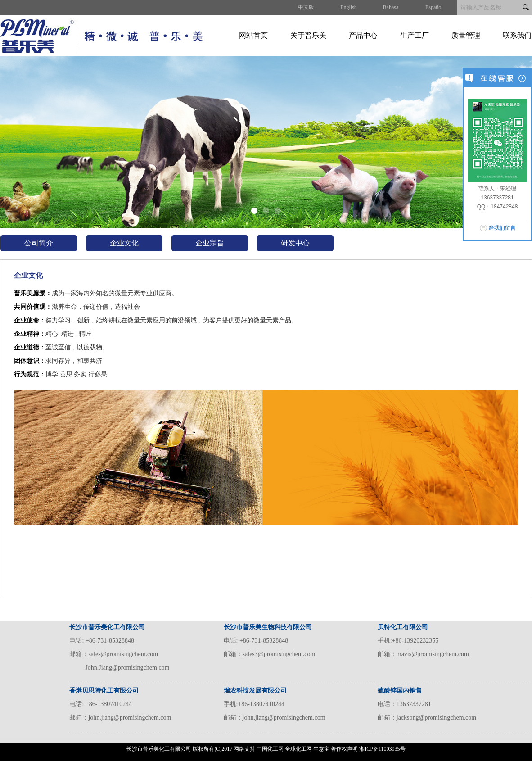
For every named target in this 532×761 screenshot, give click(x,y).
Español (434, 7)
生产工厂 (415, 35)
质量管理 (466, 35)
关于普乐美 (308, 35)
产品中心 (363, 35)
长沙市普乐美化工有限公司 (159, 749)
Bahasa (391, 7)
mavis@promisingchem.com (433, 654)
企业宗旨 (210, 243)
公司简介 (39, 243)
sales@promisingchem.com (123, 654)
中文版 (306, 7)
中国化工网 (270, 749)
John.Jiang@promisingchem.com (127, 668)
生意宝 (321, 749)
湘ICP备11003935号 (382, 749)
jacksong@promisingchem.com (436, 718)
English (349, 7)
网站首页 (253, 35)
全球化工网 (298, 749)
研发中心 (295, 243)
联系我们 (517, 35)
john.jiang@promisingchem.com (130, 718)
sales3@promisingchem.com (279, 654)
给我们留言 (502, 228)
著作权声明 (344, 749)
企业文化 (124, 243)
